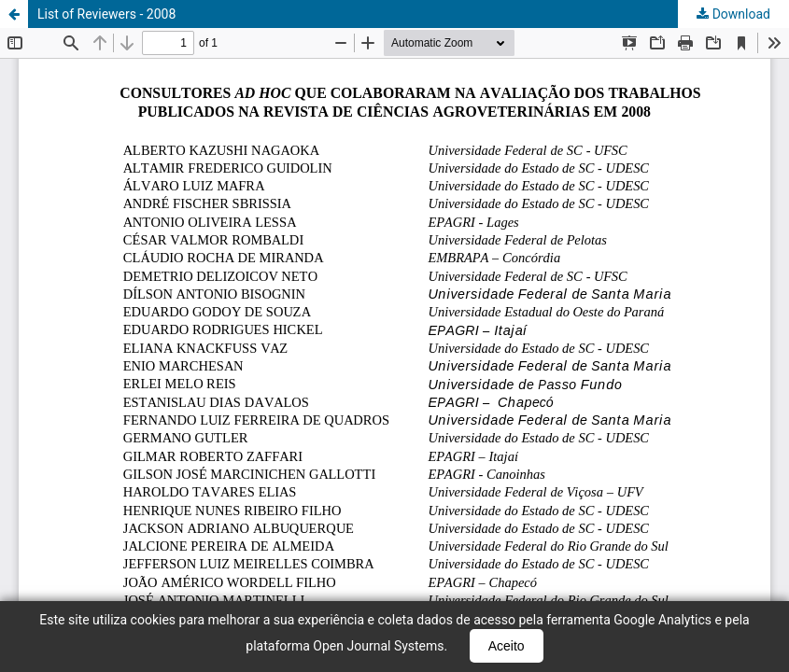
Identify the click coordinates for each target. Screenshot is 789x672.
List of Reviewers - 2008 (106, 14)
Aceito (507, 646)
